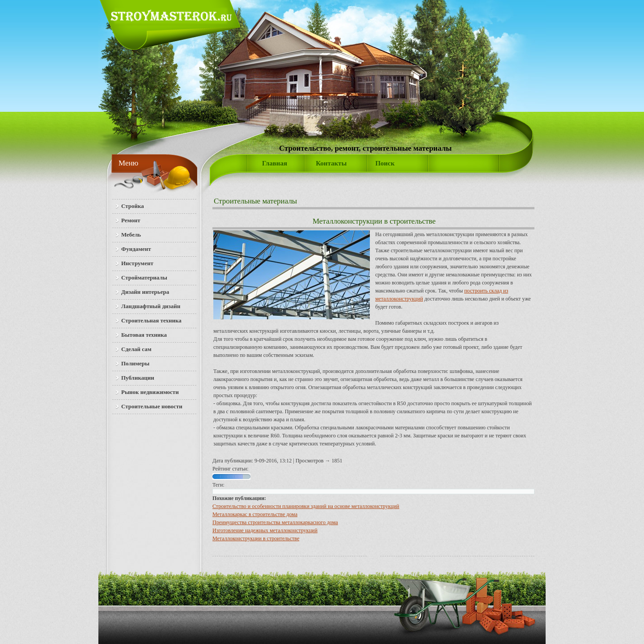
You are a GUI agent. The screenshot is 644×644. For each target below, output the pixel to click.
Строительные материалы (255, 201)
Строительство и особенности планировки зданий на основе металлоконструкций (306, 506)
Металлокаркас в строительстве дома (255, 514)
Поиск (385, 163)
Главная (275, 163)
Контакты (331, 163)
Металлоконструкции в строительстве (256, 538)
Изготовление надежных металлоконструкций (265, 530)
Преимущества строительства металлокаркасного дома (275, 522)
